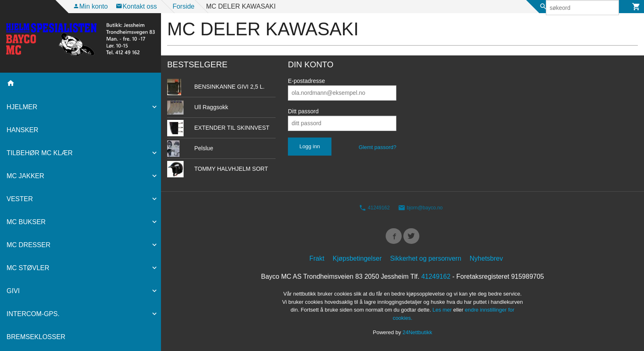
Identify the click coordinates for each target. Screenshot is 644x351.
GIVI (13, 291)
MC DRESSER (29, 245)
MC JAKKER (25, 176)
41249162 (374, 208)
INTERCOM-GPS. (33, 314)
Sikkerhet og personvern (426, 261)
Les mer (443, 312)
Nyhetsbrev (486, 261)
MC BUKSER (26, 222)
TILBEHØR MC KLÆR (40, 153)
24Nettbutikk (417, 335)
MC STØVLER (28, 268)
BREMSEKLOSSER (36, 337)
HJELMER (22, 107)
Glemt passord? (377, 147)
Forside (183, 6)
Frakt (317, 261)
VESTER (20, 199)
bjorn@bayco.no (420, 208)
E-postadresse (306, 81)
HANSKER (22, 130)
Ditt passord (303, 111)
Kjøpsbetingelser (357, 261)
